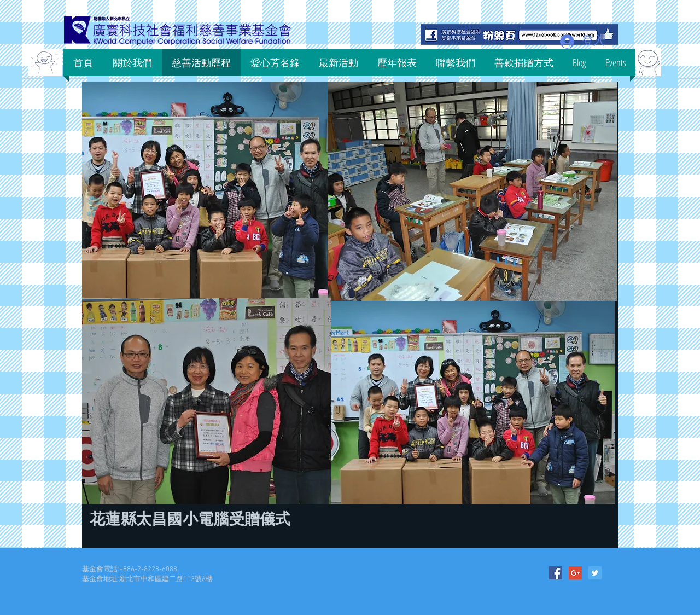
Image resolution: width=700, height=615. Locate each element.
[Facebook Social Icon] (556, 573)
